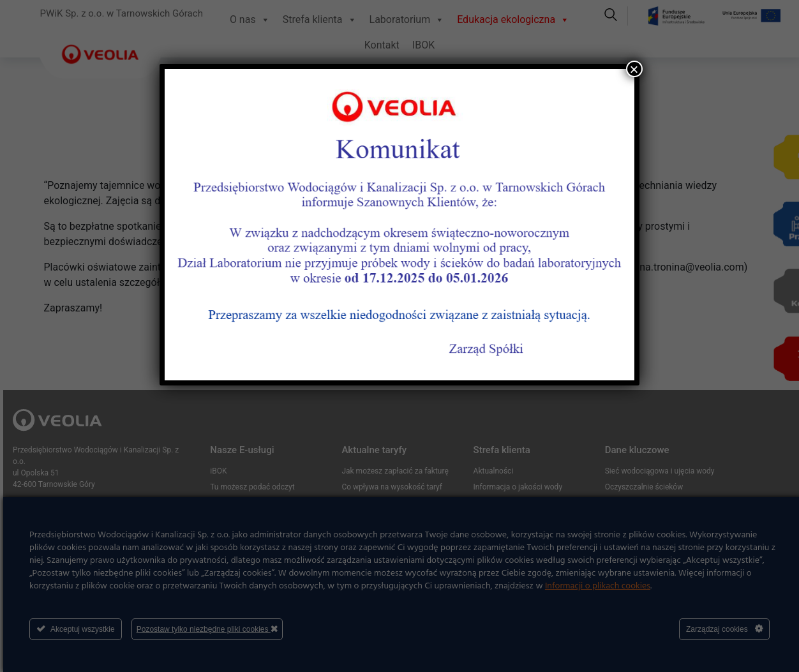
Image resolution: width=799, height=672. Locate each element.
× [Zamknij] (634, 69)
